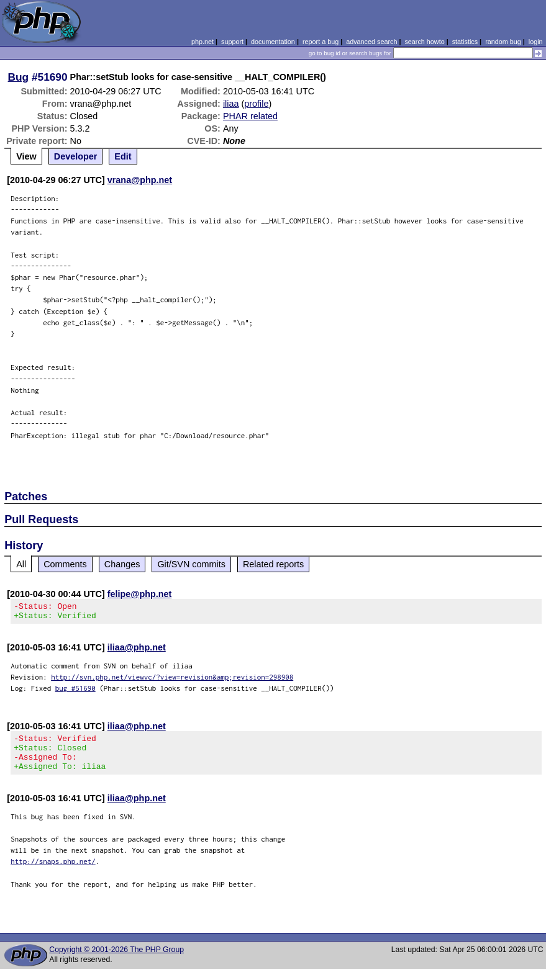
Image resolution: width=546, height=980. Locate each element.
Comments (65, 564)
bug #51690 (75, 692)
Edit (123, 156)
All (21, 564)
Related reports (273, 564)
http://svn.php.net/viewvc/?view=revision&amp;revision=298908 (172, 681)
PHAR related (250, 116)
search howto (424, 42)
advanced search (371, 42)
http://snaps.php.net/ (53, 872)
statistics (465, 42)
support (232, 42)
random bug (503, 42)
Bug (19, 77)
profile (256, 104)
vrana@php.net (140, 180)
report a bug (321, 42)
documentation (273, 42)
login (536, 42)
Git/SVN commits (191, 564)
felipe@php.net (140, 594)
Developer (76, 156)
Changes (122, 564)
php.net (202, 42)
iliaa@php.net (137, 651)
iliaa (231, 104)
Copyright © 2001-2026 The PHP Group (116, 961)
